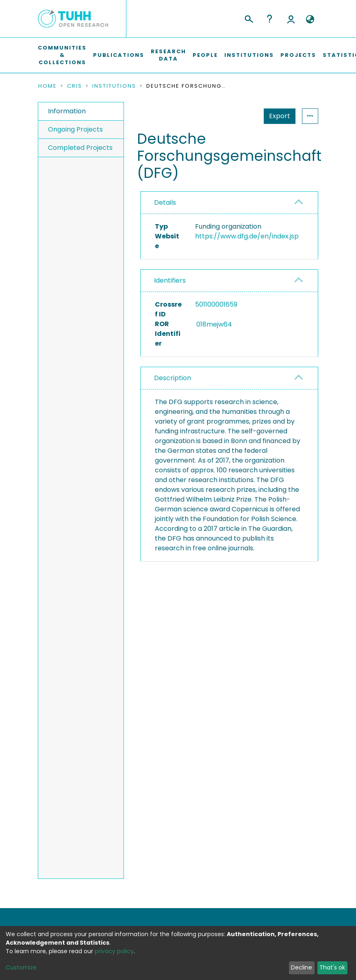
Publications (119, 55)
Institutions (249, 55)
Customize (21, 967)
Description (173, 402)
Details (165, 202)
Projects (298, 55)
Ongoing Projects (75, 129)
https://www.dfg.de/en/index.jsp (247, 236)
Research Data (168, 55)
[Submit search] (249, 18)
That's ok (332, 967)
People (205, 55)
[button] (310, 19)
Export (240, 116)
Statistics (277, 116)
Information (67, 111)
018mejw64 (228, 348)
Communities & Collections (62, 55)
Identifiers (170, 305)
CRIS (75, 86)
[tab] (229, 203)
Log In (291, 19)
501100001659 (216, 329)
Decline (302, 967)
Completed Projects (80, 148)
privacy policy (114, 951)
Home (48, 86)
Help (269, 19)
